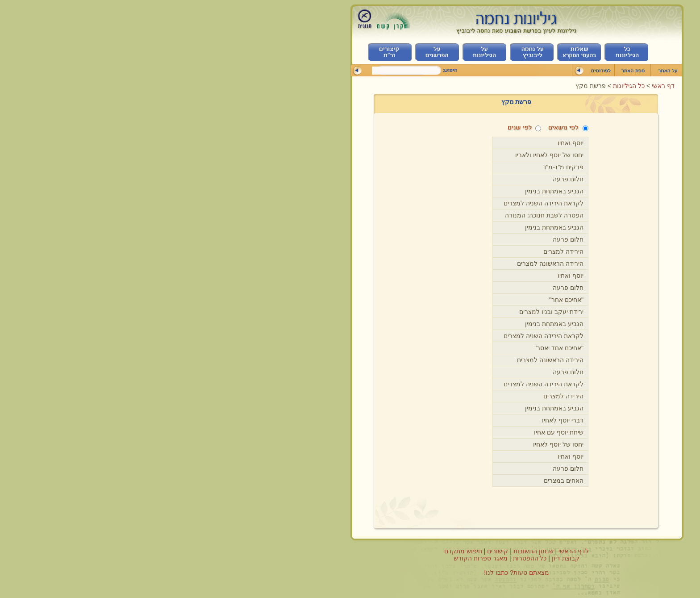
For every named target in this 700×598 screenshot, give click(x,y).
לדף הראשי (407, 551)
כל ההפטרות (363, 558)
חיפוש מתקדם (297, 551)
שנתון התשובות (367, 551)
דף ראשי (496, 86)
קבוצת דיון (399, 558)
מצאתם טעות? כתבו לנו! (350, 573)
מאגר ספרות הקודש (314, 558)
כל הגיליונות (461, 86)
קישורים (331, 551)
